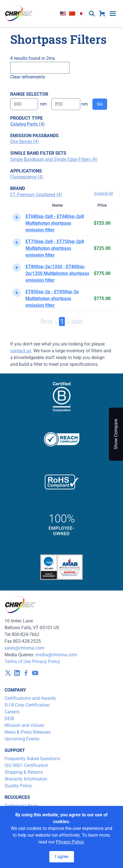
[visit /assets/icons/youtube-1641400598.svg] (35, 673)
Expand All (104, 193)
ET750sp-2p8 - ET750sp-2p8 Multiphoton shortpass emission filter (55, 248)
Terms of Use (18, 662)
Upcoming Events (22, 739)
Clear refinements (28, 77)
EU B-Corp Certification (27, 705)
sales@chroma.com (24, 648)
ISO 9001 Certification (26, 765)
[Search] (40, 68)
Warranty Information (26, 779)
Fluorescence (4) (27, 177)
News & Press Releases (28, 732)
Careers (12, 712)
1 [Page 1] (62, 322)
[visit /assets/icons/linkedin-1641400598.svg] (17, 673)
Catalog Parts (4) (27, 124)
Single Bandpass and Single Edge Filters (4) (54, 159)
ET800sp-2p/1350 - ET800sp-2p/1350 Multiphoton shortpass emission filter (57, 273)
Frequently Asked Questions (32, 759)
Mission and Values (24, 725)
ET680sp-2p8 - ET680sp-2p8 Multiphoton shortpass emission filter (55, 223)
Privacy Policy (46, 662)
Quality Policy (18, 786)
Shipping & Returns (24, 772)
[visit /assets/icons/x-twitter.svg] (8, 673)
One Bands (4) (25, 142)
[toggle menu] (113, 14)
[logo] (19, 13)
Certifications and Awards (30, 698)
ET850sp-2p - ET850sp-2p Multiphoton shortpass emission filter (52, 299)
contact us (21, 351)
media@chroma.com (56, 655)
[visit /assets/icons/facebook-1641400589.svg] (26, 673)
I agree (62, 857)
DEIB (9, 719)
